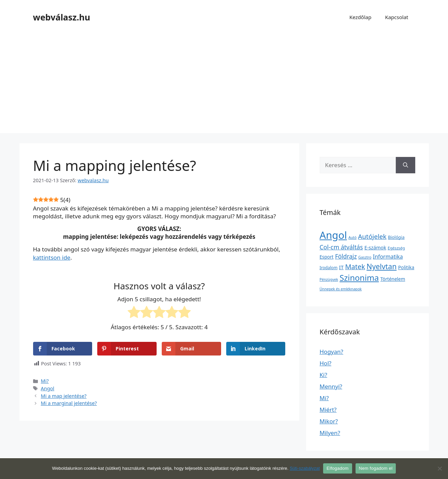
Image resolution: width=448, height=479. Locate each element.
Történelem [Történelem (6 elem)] (393, 279)
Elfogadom (337, 468)
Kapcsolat (396, 17)
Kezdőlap (360, 17)
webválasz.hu (62, 17)
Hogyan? (331, 352)
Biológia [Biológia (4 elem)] (396, 237)
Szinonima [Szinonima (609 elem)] (359, 278)
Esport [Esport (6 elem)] (327, 257)
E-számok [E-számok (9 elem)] (375, 248)
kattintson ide (52, 257)
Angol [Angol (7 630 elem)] (333, 235)
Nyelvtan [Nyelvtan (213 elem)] (381, 266)
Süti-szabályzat (305, 468)
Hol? (326, 363)
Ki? (323, 375)
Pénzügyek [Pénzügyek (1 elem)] (329, 279)
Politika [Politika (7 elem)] (406, 267)
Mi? (45, 381)
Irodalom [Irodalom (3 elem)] (329, 268)
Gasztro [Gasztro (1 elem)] (365, 257)
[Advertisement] (224, 85)
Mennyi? (331, 386)
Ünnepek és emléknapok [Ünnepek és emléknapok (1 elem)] (341, 289)
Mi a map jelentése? (64, 396)
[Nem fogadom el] (439, 468)
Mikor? (329, 421)
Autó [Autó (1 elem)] (352, 237)
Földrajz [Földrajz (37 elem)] (346, 256)
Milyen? (330, 433)
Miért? (328, 410)
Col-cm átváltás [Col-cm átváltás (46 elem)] (341, 247)
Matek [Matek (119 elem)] (355, 267)
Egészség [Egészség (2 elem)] (396, 248)
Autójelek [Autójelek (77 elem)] (372, 236)
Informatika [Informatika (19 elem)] (388, 257)
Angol (48, 388)
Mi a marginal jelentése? (69, 403)
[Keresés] (406, 165)
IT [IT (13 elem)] (342, 267)
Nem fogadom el (376, 468)
